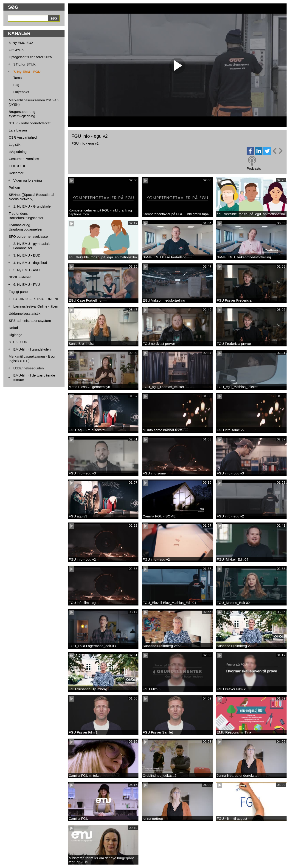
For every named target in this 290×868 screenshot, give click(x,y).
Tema (18, 78)
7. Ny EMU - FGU (27, 72)
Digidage (15, 335)
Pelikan (14, 187)
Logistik (15, 144)
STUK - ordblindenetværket (30, 123)
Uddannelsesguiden (29, 368)
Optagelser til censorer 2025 (30, 57)
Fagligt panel (19, 292)
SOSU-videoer (20, 277)
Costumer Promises (24, 159)
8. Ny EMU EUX (21, 43)
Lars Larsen (18, 130)
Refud (13, 328)
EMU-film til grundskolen (32, 349)
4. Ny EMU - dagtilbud (30, 263)
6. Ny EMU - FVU (27, 284)
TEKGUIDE (18, 166)
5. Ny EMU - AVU (27, 270)
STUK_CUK (18, 342)
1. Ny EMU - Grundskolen (33, 206)
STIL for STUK (24, 64)
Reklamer (16, 173)
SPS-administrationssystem (30, 321)
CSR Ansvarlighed (23, 137)
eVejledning (18, 152)
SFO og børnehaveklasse (28, 236)
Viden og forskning (28, 180)
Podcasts (254, 168)
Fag (16, 85)
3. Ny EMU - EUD (27, 255)
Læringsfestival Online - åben (36, 306)
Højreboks (21, 92)
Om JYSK (16, 50)
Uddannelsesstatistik (25, 313)
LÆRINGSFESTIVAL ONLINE (36, 299)
